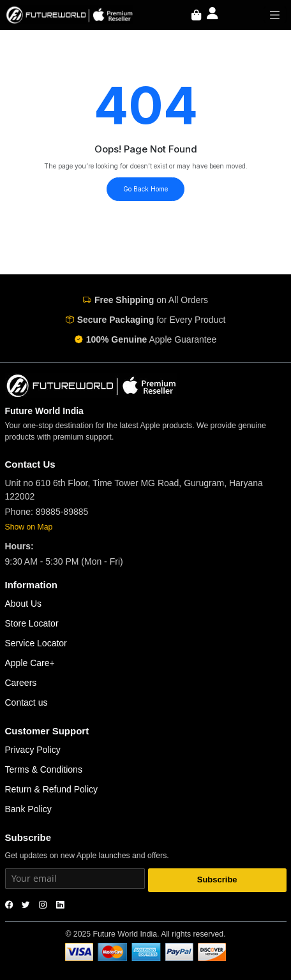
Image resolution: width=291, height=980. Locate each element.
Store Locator (32, 623)
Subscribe (217, 880)
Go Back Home (145, 189)
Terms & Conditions (44, 769)
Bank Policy (28, 809)
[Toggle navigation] (275, 15)
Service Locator (36, 643)
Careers (21, 683)
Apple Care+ (30, 663)
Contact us (26, 702)
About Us (24, 604)
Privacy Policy (33, 750)
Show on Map (29, 527)
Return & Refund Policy (52, 789)
